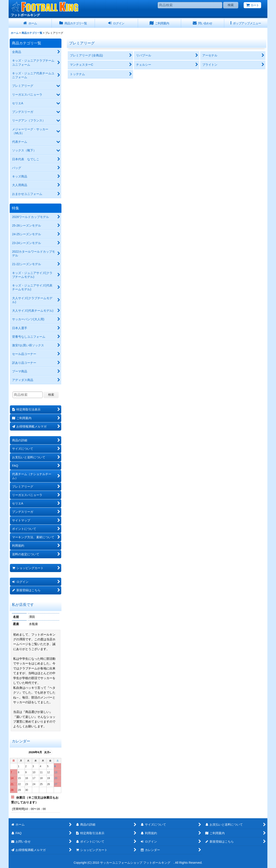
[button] (246, 23)
